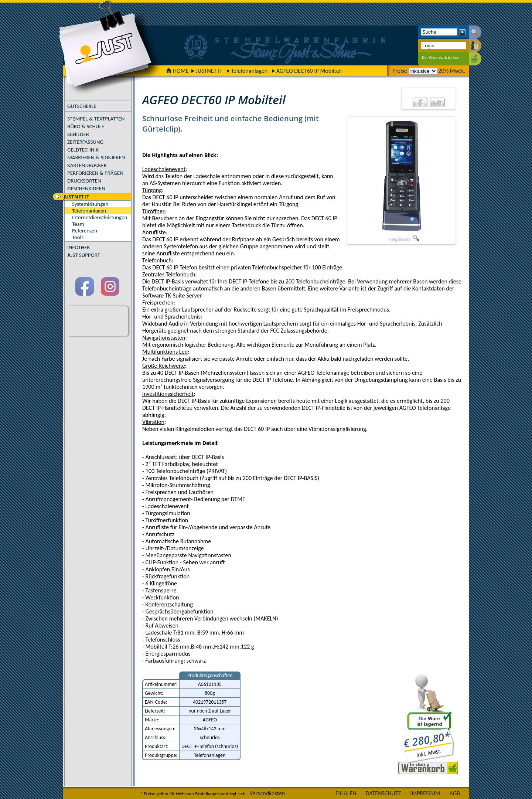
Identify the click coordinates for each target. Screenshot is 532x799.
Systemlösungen (90, 204)
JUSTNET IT (209, 71)
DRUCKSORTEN (84, 181)
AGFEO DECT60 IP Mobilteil (309, 71)
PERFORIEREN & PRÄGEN (95, 173)
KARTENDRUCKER (87, 165)
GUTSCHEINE (82, 106)
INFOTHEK (79, 247)
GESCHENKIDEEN (86, 188)
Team (78, 224)
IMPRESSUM (425, 793)
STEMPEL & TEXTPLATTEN (96, 119)
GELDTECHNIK (83, 150)
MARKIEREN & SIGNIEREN (96, 157)
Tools (78, 237)
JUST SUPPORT (84, 255)
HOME (177, 71)
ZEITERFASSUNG (85, 142)
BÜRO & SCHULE (86, 126)
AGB (455, 793)
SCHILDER (78, 134)
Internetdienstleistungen (100, 217)
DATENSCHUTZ (383, 793)
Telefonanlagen (249, 71)
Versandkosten (267, 793)
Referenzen (85, 231)
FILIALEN (346, 793)
